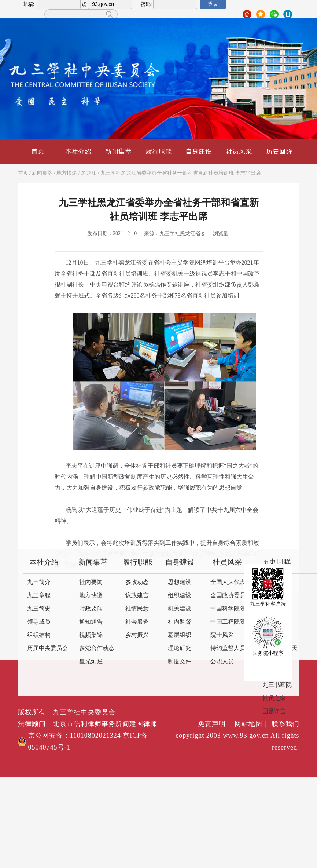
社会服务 (137, 622)
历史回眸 (279, 151)
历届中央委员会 (48, 648)
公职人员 (222, 662)
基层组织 (180, 635)
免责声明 (215, 724)
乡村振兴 (137, 635)
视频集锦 (91, 635)
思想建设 (180, 582)
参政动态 (137, 582)
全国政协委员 (228, 596)
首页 (38, 151)
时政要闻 (91, 609)
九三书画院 (277, 685)
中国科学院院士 (231, 609)
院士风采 (222, 635)
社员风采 (239, 151)
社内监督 (180, 622)
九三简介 (39, 582)
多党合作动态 (97, 648)
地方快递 (67, 173)
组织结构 (39, 635)
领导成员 (39, 622)
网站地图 (252, 724)
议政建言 (137, 596)
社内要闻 (91, 582)
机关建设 (180, 609)
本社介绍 (78, 151)
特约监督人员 (228, 648)
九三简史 (39, 609)
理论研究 (180, 648)
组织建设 (180, 596)
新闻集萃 (118, 151)
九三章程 (39, 596)
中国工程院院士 (231, 622)
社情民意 (137, 609)
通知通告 (91, 622)
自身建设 (199, 151)
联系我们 (285, 724)
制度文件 (180, 662)
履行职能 (159, 151)
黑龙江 (89, 173)
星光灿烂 (91, 662)
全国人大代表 (228, 582)
